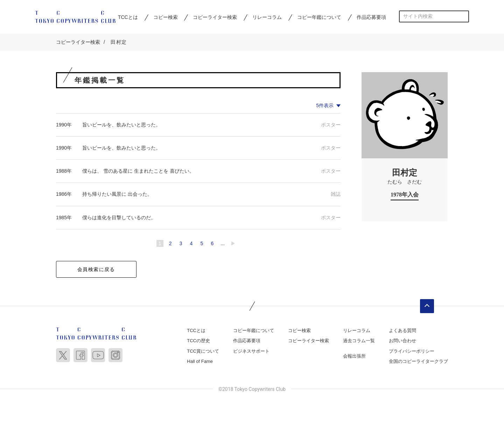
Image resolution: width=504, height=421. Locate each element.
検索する (463, 16)
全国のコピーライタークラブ (418, 361)
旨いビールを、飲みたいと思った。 (121, 125)
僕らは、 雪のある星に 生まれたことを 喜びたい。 (138, 171)
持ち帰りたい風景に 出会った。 (117, 194)
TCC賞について (203, 351)
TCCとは (128, 17)
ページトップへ (427, 306)
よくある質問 (402, 330)
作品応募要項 (371, 17)
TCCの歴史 (198, 341)
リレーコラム (267, 17)
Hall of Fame (200, 361)
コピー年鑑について (319, 17)
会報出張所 (354, 356)
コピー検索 (166, 17)
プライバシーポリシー (412, 351)
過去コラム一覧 (359, 341)
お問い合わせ (402, 341)
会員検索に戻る (96, 269)
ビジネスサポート (251, 351)
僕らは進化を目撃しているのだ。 (119, 218)
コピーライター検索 (215, 17)
